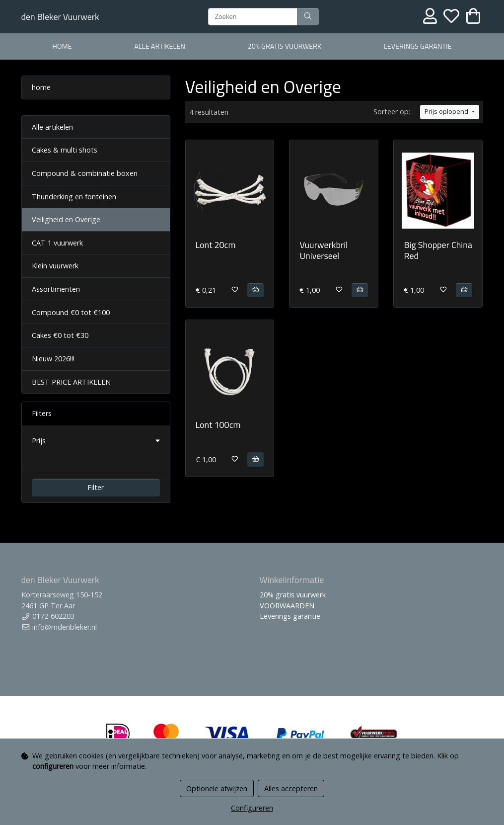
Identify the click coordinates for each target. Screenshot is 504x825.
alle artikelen (160, 46)
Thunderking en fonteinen (74, 197)
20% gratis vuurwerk (285, 46)
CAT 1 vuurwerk (57, 243)
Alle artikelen (52, 127)
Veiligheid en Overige (66, 219)
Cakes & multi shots (65, 150)
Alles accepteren (291, 788)
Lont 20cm (216, 245)
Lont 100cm (218, 425)
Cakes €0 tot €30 (60, 335)
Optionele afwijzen (217, 788)
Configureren (252, 808)
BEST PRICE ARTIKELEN (71, 382)
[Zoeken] (253, 17)
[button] (96, 441)
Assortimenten (56, 289)
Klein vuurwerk (55, 266)
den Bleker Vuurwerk (60, 17)
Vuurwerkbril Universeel (324, 250)
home (62, 46)
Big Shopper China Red (438, 250)
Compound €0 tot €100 (71, 312)
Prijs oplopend (447, 112)
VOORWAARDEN (287, 606)
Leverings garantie (418, 46)
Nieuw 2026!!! (53, 359)
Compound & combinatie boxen (85, 173)
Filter (96, 487)
